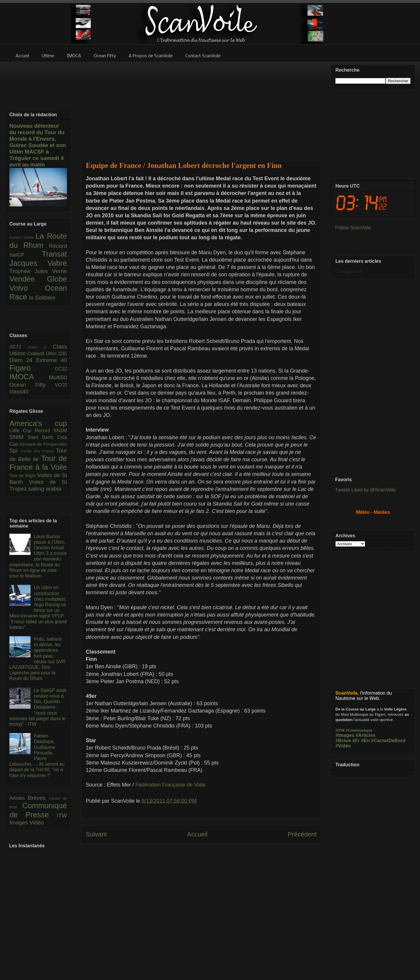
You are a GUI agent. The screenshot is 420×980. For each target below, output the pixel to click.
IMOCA (29, 377)
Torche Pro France (38, 451)
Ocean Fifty (32, 385)
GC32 (61, 369)
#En (365, 741)
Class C (40, 347)
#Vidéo (343, 746)
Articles (19, 798)
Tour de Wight (23, 476)
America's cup (38, 423)
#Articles (366, 735)
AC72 (19, 347)
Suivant (96, 834)
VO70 (61, 385)
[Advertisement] (201, 108)
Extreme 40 (52, 360)
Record (58, 246)
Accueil (197, 834)
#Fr (356, 741)
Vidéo (37, 822)
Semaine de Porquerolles (43, 444)
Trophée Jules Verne (38, 271)
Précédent (302, 834)
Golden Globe (22, 237)
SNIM (19, 437)
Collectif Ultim (43, 354)
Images (19, 822)
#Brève (343, 741)
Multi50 (58, 377)
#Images (345, 735)
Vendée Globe (38, 279)
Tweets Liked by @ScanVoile (366, 490)
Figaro (32, 368)
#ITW (340, 730)
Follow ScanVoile (353, 228)
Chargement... (350, 271)
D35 (63, 354)
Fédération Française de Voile (170, 785)
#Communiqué (359, 730)
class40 (19, 392)
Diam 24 (23, 360)
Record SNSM (51, 431)
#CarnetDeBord (388, 741)
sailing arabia (45, 489)
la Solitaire (42, 298)
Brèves (38, 798)
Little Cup (22, 431)
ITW (62, 815)
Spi (15, 451)
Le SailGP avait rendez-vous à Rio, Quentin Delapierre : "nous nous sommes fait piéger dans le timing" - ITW (38, 707)
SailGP (26, 255)
